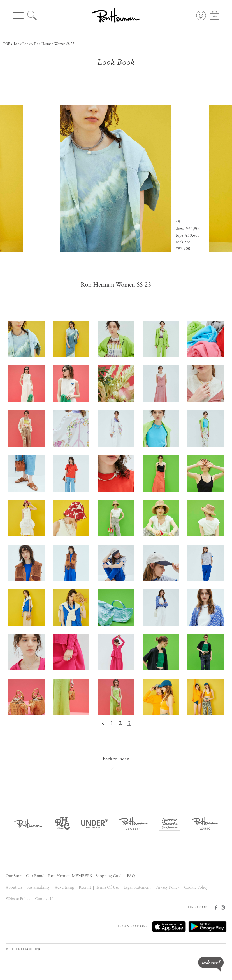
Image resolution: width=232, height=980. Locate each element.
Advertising (64, 888)
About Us (14, 888)
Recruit (85, 888)
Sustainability (38, 888)
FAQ (131, 876)
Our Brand (35, 876)
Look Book (22, 44)
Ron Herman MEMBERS (70, 876)
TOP (6, 44)
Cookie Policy (196, 888)
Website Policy (18, 899)
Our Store (14, 876)
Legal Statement (137, 888)
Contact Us (45, 899)
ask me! (211, 964)
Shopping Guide (109, 876)
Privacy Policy (167, 888)
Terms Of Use (107, 888)
